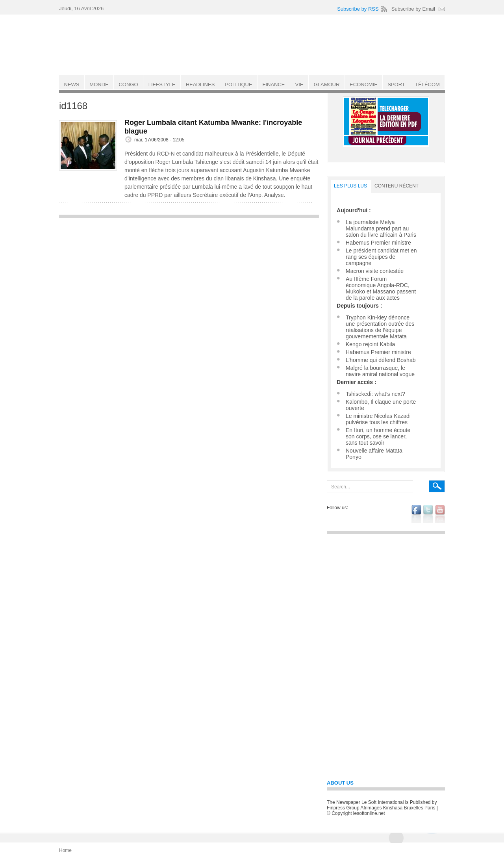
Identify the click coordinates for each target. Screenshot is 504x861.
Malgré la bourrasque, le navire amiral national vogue (380, 371)
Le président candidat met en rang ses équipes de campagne (381, 257)
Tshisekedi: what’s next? (375, 394)
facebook (416, 514)
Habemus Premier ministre (378, 243)
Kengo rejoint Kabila (370, 344)
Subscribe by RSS (358, 9)
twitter (428, 514)
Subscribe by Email (413, 9)
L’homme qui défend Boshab (381, 360)
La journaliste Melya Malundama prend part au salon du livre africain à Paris (381, 228)
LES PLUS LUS (350, 186)
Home (65, 850)
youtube (440, 514)
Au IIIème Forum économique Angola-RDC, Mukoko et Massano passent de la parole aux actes (381, 288)
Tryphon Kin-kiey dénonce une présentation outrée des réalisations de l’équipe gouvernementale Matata (380, 327)
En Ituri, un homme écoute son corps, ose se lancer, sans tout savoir (378, 436)
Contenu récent (397, 186)
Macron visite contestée (375, 271)
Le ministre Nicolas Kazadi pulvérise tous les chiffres (378, 419)
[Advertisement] (189, 277)
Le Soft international (253, 45)
